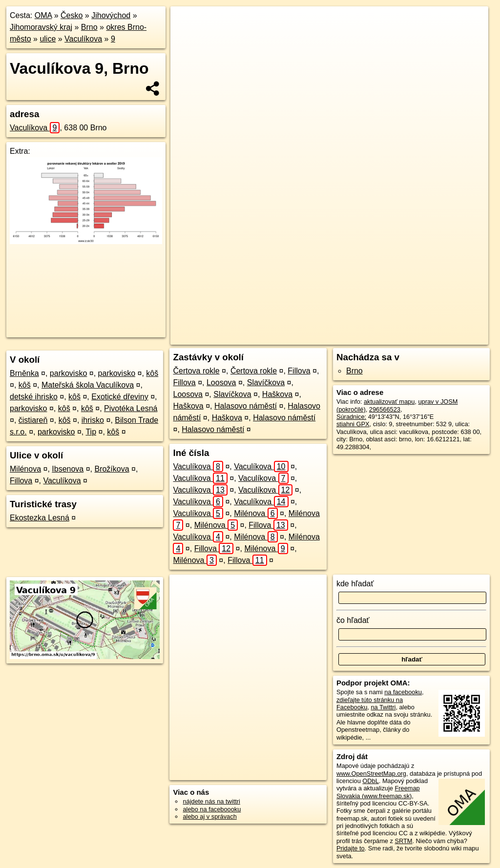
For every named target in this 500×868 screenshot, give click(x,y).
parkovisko (68, 373)
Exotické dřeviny (120, 397)
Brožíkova (112, 469)
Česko (72, 15)
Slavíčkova (266, 382)
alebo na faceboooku (212, 809)
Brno (89, 27)
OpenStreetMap (315, 337)
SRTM (403, 841)
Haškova (277, 394)
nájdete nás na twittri (211, 801)
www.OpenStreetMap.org (371, 774)
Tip (91, 432)
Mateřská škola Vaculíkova (88, 385)
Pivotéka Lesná (131, 408)
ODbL (370, 781)
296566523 (385, 409)
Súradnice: (351, 417)
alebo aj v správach (209, 816)
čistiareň (33, 420)
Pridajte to (351, 848)
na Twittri (383, 707)
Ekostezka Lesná (40, 518)
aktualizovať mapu (389, 402)
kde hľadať (355, 584)
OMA (43, 15)
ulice (48, 39)
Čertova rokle (196, 371)
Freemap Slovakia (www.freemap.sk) (378, 792)
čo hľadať (353, 620)
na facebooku (403, 692)
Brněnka (24, 373)
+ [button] (187, 23)
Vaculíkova (83, 39)
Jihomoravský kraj (41, 27)
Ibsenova (68, 469)
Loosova (221, 382)
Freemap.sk (365, 337)
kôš (152, 373)
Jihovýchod (111, 15)
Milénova (25, 469)
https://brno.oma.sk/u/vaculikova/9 (442, 337)
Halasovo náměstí (246, 406)
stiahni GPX (353, 424)
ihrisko (93, 420)
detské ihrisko (34, 397)
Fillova (21, 481)
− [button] (187, 38)
